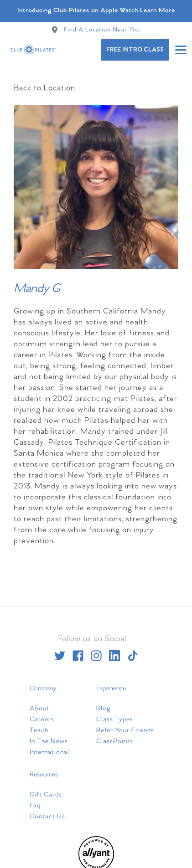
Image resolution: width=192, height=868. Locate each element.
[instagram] (96, 651)
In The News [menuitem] (49, 737)
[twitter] (60, 651)
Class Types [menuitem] (115, 715)
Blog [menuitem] (104, 704)
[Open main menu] (181, 50)
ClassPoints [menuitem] (115, 737)
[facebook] (78, 651)
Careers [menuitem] (42, 715)
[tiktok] (133, 651)
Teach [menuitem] (39, 726)
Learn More (158, 11)
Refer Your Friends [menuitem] (125, 726)
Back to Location (45, 84)
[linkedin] (114, 651)
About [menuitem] (39, 704)
